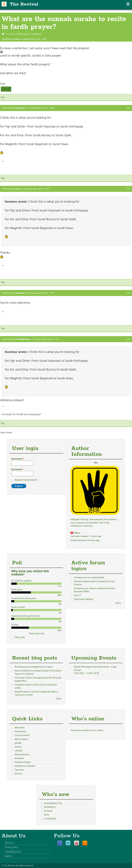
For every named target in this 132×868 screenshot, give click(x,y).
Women (18, 773)
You (17, 39)
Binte (47, 815)
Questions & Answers (25, 766)
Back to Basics (21, 739)
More (118, 603)
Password (17, 469)
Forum (12, 34)
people (18, 743)
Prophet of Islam (23, 762)
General (37, 34)
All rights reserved (25, 865)
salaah (6, 89)
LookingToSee (23, 339)
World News (20, 731)
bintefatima (50, 807)
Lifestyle (19, 750)
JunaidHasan (50, 818)
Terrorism (19, 770)
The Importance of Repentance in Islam (34, 667)
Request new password (26, 480)
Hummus (20, 108)
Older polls (20, 637)
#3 (128, 293)
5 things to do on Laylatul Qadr (89, 577)
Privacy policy (12, 847)
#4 (128, 339)
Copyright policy (13, 852)
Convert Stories (22, 735)
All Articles (19, 727)
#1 (128, 108)
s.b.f (18, 189)
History (18, 747)
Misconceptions (22, 754)
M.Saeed (48, 811)
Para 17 (77, 595)
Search (8, 856)
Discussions (24, 34)
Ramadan (19, 758)
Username (18, 459)
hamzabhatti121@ (53, 803)
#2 (128, 189)
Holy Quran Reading (84, 599)
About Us (9, 843)
